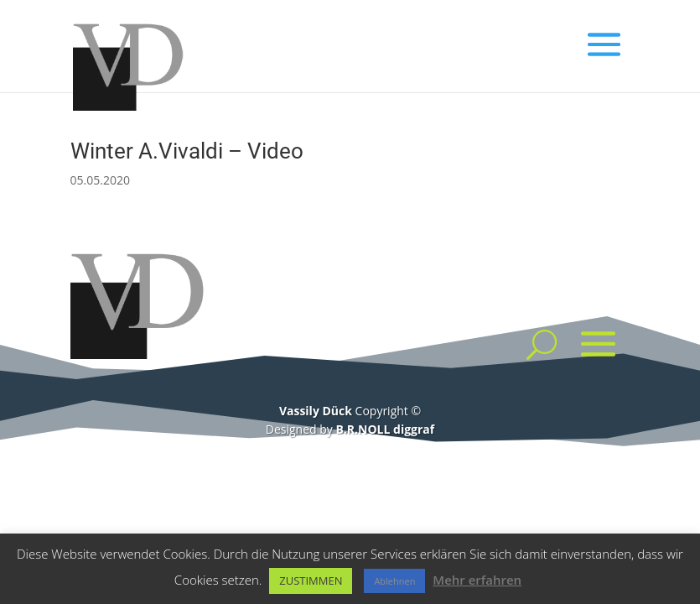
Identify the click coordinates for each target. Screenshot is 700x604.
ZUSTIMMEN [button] (311, 581)
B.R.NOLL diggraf (385, 429)
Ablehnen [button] (394, 581)
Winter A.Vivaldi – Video (187, 151)
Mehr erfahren (477, 580)
